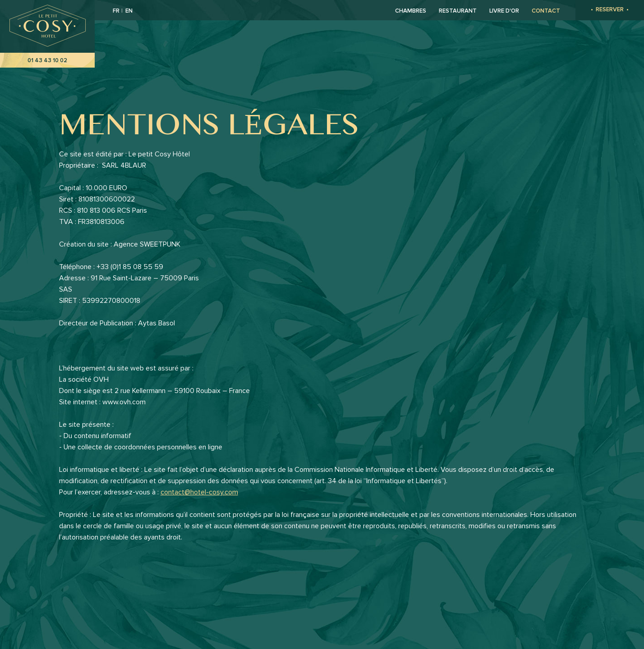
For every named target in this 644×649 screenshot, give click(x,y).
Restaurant (458, 11)
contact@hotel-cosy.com (199, 492)
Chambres (411, 11)
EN (129, 11)
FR (117, 11)
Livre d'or (504, 11)
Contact (546, 11)
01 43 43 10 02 (47, 60)
